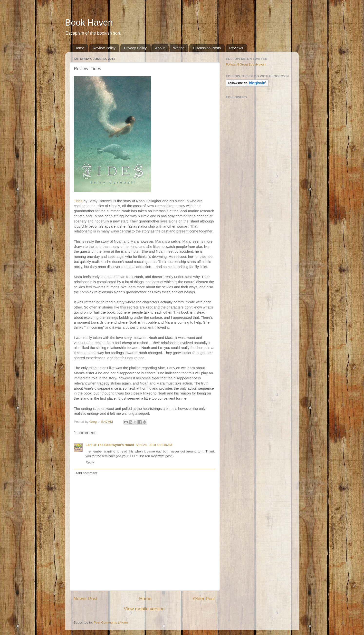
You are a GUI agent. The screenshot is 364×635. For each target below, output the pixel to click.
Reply (90, 462)
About (160, 48)
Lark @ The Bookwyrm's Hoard (110, 445)
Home (79, 48)
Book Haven (89, 23)
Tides (78, 201)
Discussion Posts (207, 48)
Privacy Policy (135, 48)
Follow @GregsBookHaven (246, 64)
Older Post (204, 599)
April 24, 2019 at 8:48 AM (154, 445)
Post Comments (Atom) (111, 622)
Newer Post (86, 599)
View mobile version (144, 609)
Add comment (86, 473)
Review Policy (104, 48)
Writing (179, 48)
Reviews (236, 48)
